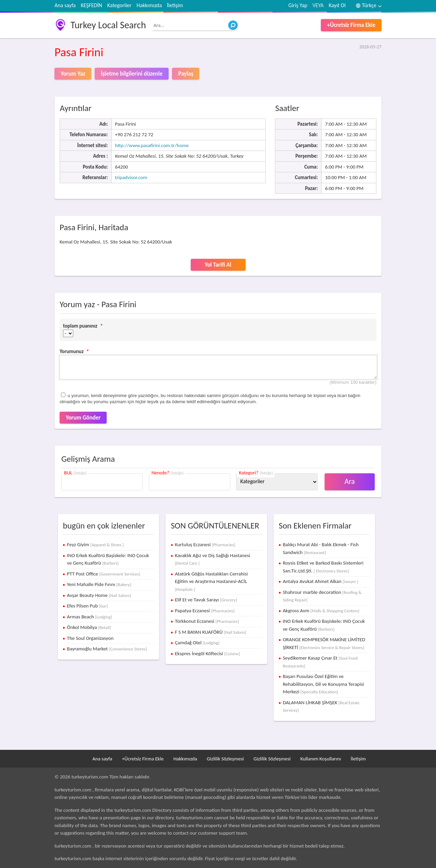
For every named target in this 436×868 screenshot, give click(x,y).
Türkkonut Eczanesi (207, 621)
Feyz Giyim (96, 545)
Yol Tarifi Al (218, 265)
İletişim (175, 5)
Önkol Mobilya (89, 627)
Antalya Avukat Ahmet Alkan (321, 581)
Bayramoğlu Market (107, 649)
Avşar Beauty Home (99, 595)
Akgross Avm (321, 611)
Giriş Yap (298, 5)
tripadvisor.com (131, 177)
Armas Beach (90, 617)
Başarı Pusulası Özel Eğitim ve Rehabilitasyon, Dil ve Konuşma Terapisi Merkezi (323, 684)
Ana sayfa (65, 5)
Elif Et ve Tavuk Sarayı (206, 600)
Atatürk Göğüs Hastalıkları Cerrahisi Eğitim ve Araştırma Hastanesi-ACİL (211, 581)
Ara (350, 481)
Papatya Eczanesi (205, 611)
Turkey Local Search (108, 25)
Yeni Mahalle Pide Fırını (99, 584)
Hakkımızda (149, 5)
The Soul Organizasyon (90, 638)
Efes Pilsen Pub (87, 606)
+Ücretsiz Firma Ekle (351, 25)
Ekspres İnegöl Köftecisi (207, 653)
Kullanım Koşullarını (321, 759)
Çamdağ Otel (197, 643)
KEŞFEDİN (91, 5)
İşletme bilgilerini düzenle (132, 74)
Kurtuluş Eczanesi (205, 545)
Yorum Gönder (83, 418)
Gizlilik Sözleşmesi (225, 759)
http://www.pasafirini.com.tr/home (152, 145)
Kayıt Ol (337, 5)
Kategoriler (119, 5)
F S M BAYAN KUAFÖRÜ (210, 632)
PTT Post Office (104, 574)
